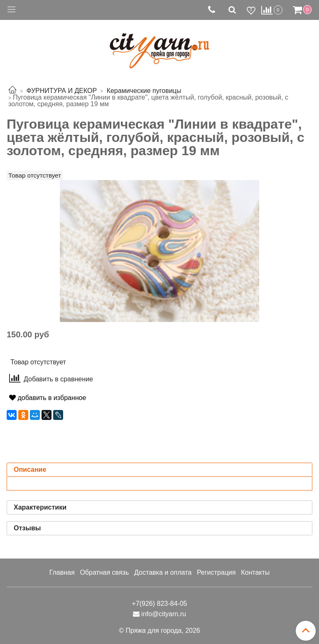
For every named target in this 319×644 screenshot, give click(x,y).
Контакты (255, 572)
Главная (62, 572)
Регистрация (216, 572)
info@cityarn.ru (164, 614)
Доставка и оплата (163, 572)
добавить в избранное (48, 398)
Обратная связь (104, 572)
